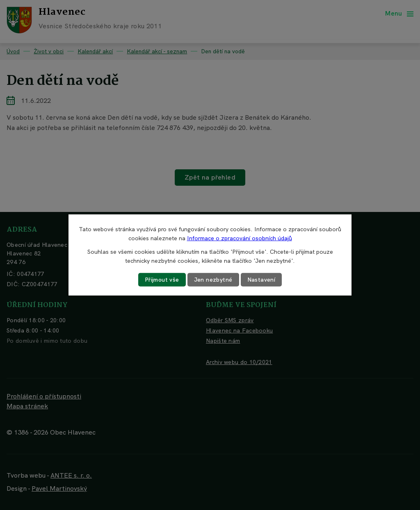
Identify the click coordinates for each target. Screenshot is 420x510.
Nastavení (261, 280)
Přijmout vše (162, 280)
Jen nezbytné (213, 280)
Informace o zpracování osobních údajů (240, 238)
